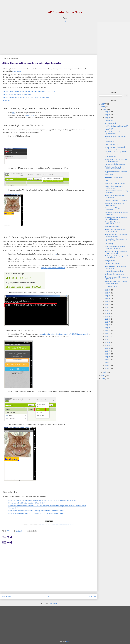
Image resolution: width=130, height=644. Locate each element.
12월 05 (108, 357)
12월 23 (108, 305)
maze (106, 180)
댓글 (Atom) (54, 603)
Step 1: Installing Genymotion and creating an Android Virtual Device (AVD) (29, 91)
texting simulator (110, 261)
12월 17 (108, 322)
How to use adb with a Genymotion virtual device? (27, 503)
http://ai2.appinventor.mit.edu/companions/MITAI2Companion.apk (63, 334)
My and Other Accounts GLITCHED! (112, 223)
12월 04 (108, 360)
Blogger (69, 641)
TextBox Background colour (114, 177)
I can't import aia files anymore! (115, 164)
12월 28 (108, 290)
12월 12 (108, 336)
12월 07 (108, 351)
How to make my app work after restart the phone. (115, 231)
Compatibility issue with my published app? (114, 133)
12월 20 (108, 313)
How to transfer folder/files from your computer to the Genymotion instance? (37, 513)
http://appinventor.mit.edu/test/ (53, 268)
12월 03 (108, 363)
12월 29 (108, 118)
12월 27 (108, 293)
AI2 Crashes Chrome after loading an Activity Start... (116, 218)
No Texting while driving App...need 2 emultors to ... (116, 257)
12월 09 (108, 345)
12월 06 (108, 354)
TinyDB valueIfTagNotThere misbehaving (114, 187)
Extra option (109, 120)
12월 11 (108, 339)
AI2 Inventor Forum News (65, 12)
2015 (103, 376)
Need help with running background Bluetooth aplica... (116, 235)
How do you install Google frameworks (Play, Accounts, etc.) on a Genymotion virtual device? (43, 500)
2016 (103, 107)
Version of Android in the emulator (116, 200)
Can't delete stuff (110, 123)
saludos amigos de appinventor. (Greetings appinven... (115, 247)
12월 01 (108, 368)
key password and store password (116, 172)
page (55, 254)
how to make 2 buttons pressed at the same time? (116, 240)
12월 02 (108, 366)
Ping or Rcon (109, 175)
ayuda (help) (109, 129)
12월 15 (108, 328)
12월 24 (108, 302)
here (14, 113)
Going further (8, 100)
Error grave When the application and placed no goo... (115, 148)
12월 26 (108, 296)
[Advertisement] (49, 37)
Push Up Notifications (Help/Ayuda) (116, 126)
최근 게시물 (6, 596)
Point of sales (109, 141)
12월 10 (108, 342)
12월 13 (108, 334)
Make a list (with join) (112, 144)
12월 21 (108, 310)
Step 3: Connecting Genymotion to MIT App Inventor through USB (26, 97)
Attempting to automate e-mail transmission (115, 204)
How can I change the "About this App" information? (116, 252)
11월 (105, 372)
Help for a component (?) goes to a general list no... (116, 278)
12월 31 (108, 112)
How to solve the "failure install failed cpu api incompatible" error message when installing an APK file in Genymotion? (47, 507)
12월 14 (108, 331)
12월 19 (108, 316)
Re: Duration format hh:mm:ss (115, 274)
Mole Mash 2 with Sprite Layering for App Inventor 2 (116, 283)
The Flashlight (109, 244)
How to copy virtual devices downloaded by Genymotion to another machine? (37, 511)
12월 (105, 109)
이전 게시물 (91, 596)
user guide (30, 115)
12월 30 (108, 115)
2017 (103, 104)
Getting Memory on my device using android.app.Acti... (116, 160)
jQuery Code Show (111, 286)
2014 (103, 379)
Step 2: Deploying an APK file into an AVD (18, 94)
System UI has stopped (112, 264)
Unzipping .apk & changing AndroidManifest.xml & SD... (115, 168)
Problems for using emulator (114, 271)
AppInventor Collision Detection (115, 183)
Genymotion (17, 71)
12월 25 (108, 299)
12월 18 (108, 319)
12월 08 (108, 348)
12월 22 (108, 307)
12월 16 (108, 325)
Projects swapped (110, 156)
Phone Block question (112, 227)
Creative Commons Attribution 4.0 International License (57, 524)
